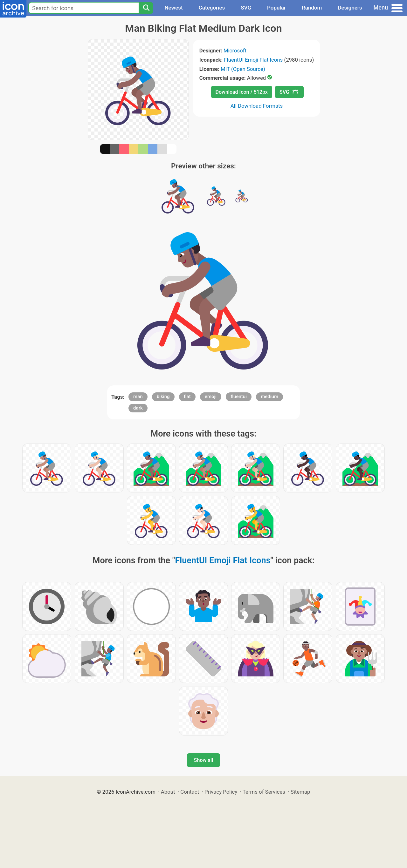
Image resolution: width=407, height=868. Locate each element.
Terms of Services (264, 792)
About (168, 792)
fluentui (239, 397)
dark (138, 408)
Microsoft (235, 51)
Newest (173, 8)
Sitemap (300, 792)
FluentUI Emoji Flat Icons (253, 60)
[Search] (146, 8)
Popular (276, 8)
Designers (350, 8)
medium (269, 397)
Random (312, 8)
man (138, 397)
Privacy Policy (221, 792)
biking (163, 397)
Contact (190, 792)
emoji (211, 397)
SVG (246, 8)
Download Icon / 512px (242, 92)
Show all (203, 760)
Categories (212, 8)
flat (187, 397)
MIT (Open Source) (243, 69)
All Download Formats (257, 106)
